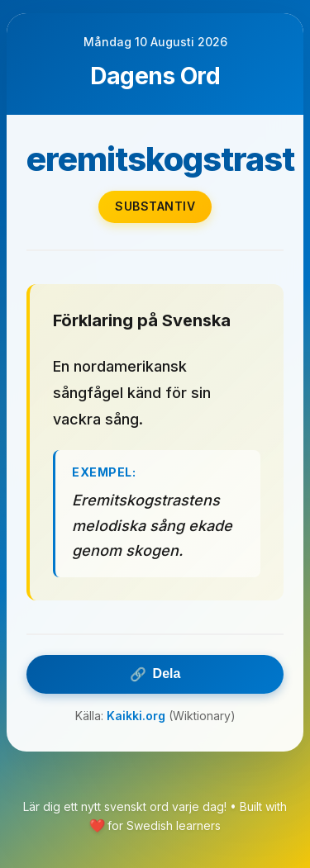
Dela (155, 674)
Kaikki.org (136, 716)
